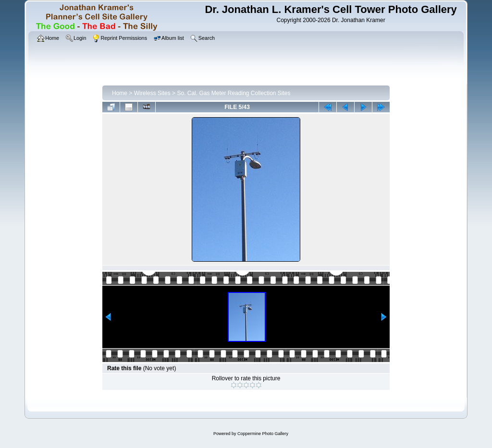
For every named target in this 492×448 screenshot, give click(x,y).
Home (120, 93)
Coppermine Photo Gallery (263, 434)
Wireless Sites (152, 93)
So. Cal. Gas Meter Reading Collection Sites (234, 93)
